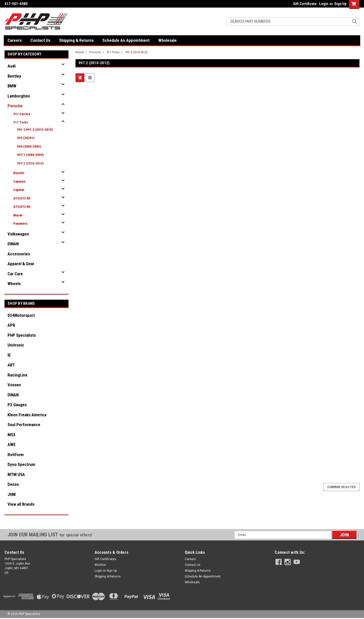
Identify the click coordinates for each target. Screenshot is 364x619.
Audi (12, 66)
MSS (11, 435)
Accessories (19, 254)
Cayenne (19, 181)
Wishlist (100, 565)
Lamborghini (19, 96)
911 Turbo (21, 122)
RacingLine (17, 375)
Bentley (14, 76)
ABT (11, 365)
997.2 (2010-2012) (30, 163)
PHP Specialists (22, 335)
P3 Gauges (17, 405)
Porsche (15, 106)
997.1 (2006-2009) (30, 155)
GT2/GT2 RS (22, 198)
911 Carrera (22, 114)
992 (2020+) (26, 138)
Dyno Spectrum (21, 464)
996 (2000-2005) (29, 146)
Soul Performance (24, 425)
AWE (12, 444)
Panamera (20, 223)
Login (324, 4)
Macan (18, 215)
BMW (12, 86)
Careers (15, 40)
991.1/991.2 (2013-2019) (35, 130)
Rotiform (16, 455)
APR (11, 325)
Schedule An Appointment (126, 40)
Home (80, 52)
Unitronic (16, 345)
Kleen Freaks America (27, 415)
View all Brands (21, 504)
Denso (13, 484)
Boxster (19, 173)
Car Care (15, 274)
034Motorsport (21, 315)
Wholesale (168, 40)
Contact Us (40, 40)
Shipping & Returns (76, 40)
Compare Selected (341, 487)
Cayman (19, 190)
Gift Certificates (105, 559)
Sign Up (340, 4)
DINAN (13, 244)
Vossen (14, 385)
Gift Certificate (305, 4)
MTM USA (16, 474)
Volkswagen (18, 234)
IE (9, 355)
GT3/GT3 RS (22, 207)
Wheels (14, 284)
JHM (12, 494)
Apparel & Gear (21, 264)
